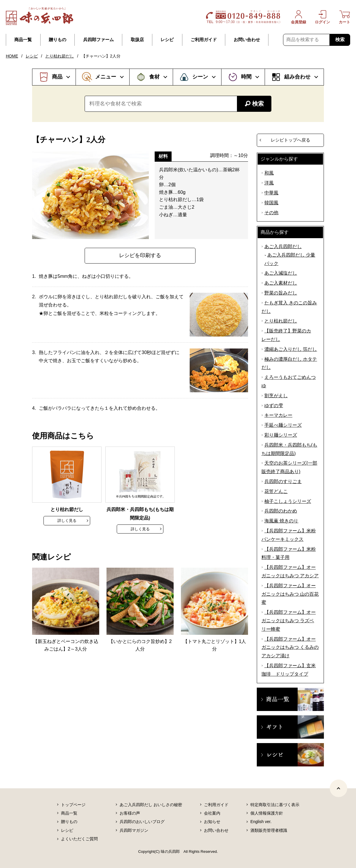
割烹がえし (276, 396)
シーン (200, 77)
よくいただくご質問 (79, 839)
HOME (12, 56)
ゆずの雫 (274, 406)
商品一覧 (23, 40)
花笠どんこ (276, 491)
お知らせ (212, 822)
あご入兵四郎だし (283, 246)
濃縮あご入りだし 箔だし (291, 349)
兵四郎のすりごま (283, 481)
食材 (154, 77)
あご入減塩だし (281, 273)
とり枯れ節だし (60, 56)
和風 (269, 173)
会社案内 (212, 813)
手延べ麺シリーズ (283, 425)
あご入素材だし (281, 283)
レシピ (167, 40)
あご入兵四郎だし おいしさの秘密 (151, 805)
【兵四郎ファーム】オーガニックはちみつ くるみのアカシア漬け (290, 647)
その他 (271, 213)
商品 (57, 77)
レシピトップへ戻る (290, 140)
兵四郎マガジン (134, 830)
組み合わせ (297, 77)
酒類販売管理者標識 (269, 830)
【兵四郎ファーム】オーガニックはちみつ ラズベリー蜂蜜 (289, 621)
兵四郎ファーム (98, 40)
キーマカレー (278, 415)
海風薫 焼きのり (281, 521)
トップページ (73, 805)
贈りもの (57, 40)
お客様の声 (130, 813)
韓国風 (271, 203)
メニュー (106, 77)
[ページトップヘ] (338, 788)
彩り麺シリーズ (281, 435)
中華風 (271, 193)
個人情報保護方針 (267, 813)
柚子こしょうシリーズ (288, 501)
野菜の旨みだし (281, 293)
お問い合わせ (247, 40)
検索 (340, 40)
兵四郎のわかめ (281, 511)
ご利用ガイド (204, 40)
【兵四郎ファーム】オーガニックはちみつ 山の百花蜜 (290, 594)
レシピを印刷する (140, 255)
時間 (246, 77)
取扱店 (137, 40)
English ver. (261, 822)
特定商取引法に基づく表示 (275, 805)
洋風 (269, 183)
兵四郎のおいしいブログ (142, 822)
